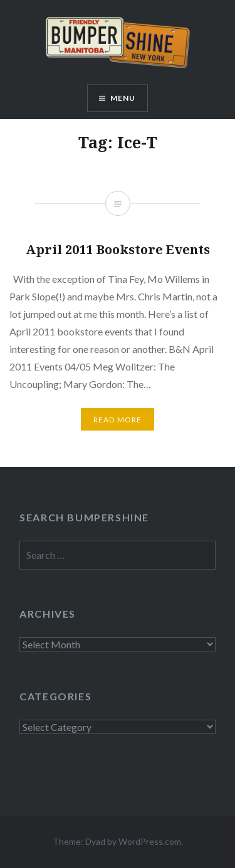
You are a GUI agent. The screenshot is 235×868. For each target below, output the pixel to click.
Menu (123, 98)
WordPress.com (150, 841)
